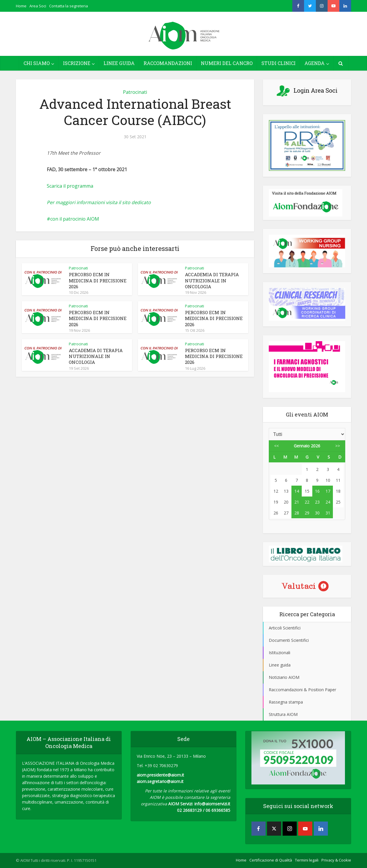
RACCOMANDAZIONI (168, 63)
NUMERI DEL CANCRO (227, 63)
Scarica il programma (70, 186)
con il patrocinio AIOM (75, 219)
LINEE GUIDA (119, 63)
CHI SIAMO (37, 63)
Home (21, 6)
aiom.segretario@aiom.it (160, 781)
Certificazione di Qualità (271, 860)
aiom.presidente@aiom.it (160, 775)
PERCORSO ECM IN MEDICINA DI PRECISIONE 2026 (98, 280)
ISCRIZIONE (77, 63)
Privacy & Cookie (336, 860)
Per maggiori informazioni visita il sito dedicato (99, 202)
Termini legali (307, 860)
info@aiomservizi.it (212, 804)
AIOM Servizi (180, 804)
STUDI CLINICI (278, 63)
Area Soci (38, 6)
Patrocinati (135, 92)
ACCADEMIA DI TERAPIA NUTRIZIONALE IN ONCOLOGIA (212, 280)
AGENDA (315, 63)
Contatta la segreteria (69, 6)
